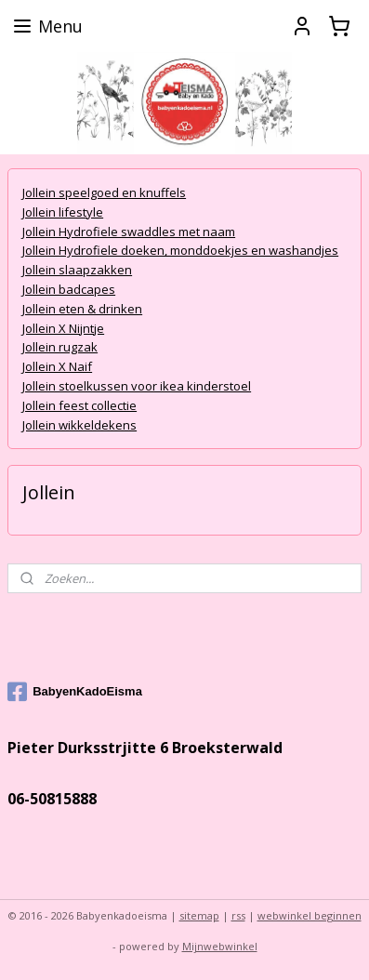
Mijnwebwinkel (220, 946)
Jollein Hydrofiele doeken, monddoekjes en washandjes (180, 250)
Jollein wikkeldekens (79, 424)
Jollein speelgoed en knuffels (104, 192)
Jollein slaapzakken (77, 270)
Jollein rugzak (60, 347)
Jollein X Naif (57, 366)
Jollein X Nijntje (63, 327)
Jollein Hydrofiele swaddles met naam (129, 231)
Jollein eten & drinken (82, 308)
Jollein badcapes (69, 289)
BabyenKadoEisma (75, 692)
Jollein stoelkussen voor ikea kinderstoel (137, 386)
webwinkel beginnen (310, 915)
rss (238, 915)
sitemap (199, 915)
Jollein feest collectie (79, 404)
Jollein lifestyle (63, 211)
